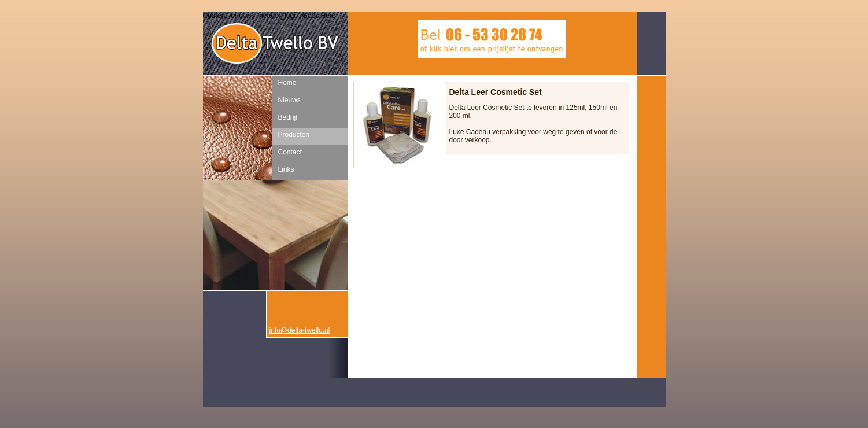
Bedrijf (288, 117)
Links (286, 169)
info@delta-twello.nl (300, 330)
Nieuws (289, 100)
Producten (294, 135)
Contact (290, 152)
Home (287, 83)
